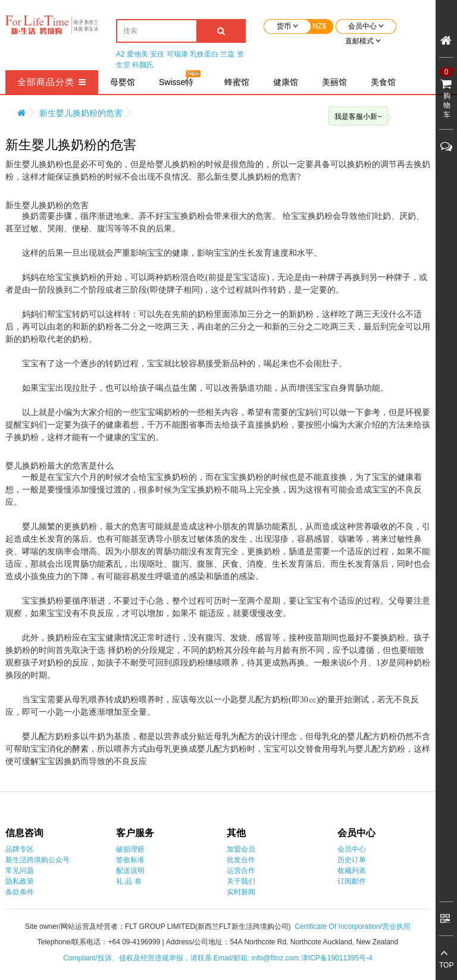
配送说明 (130, 871)
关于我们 (241, 881)
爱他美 (137, 54)
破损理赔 (130, 849)
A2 (120, 54)
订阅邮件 (352, 881)
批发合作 (241, 860)
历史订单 (352, 860)
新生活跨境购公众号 (37, 860)
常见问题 (20, 871)
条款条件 (20, 892)
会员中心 (352, 849)
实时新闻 (241, 892)
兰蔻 (227, 54)
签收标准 (130, 860)
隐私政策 (20, 881)
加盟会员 (241, 849)
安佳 (157, 54)
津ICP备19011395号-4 (337, 958)
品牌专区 (20, 849)
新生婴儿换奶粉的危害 (81, 113)
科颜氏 (143, 65)
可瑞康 (177, 54)
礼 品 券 (129, 881)
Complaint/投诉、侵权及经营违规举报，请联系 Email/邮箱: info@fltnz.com (182, 958)
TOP (446, 965)
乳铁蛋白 (204, 54)
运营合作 (241, 871)
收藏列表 (352, 871)
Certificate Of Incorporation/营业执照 (353, 926)
